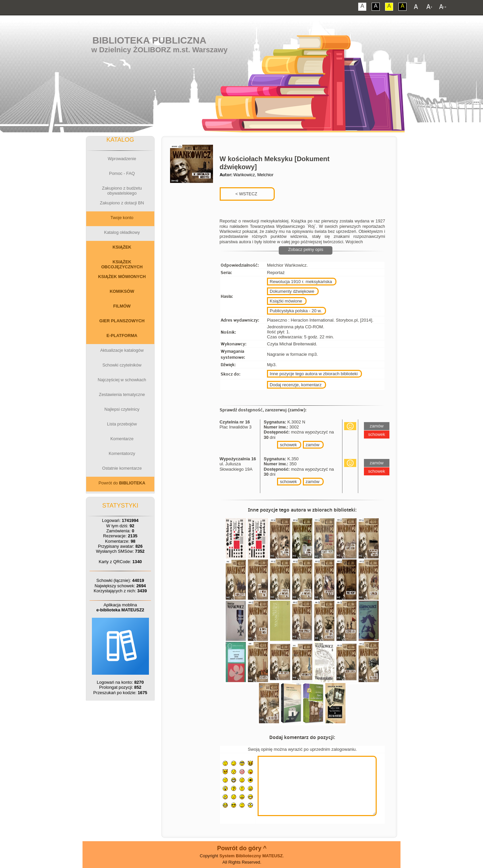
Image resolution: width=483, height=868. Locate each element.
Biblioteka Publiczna (150, 40)
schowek (288, 445)
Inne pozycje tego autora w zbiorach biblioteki (314, 374)
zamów (312, 445)
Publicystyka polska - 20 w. (296, 311)
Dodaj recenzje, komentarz (296, 385)
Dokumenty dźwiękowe (292, 291)
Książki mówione (286, 301)
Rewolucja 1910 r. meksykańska (301, 282)
